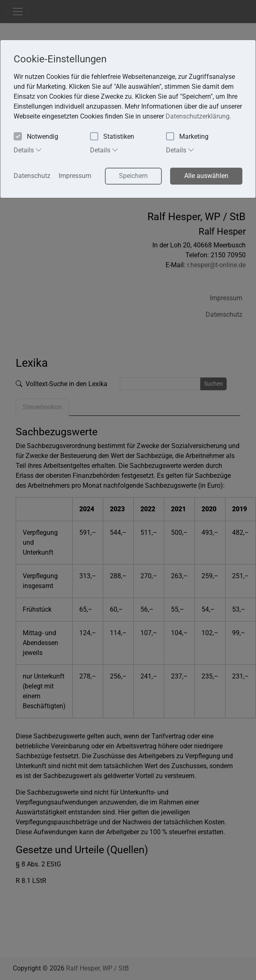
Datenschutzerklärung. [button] (198, 116)
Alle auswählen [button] (206, 176)
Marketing (187, 137)
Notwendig (36, 137)
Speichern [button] (133, 176)
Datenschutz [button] (32, 176)
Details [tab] (28, 150)
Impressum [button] (75, 176)
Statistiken (112, 137)
